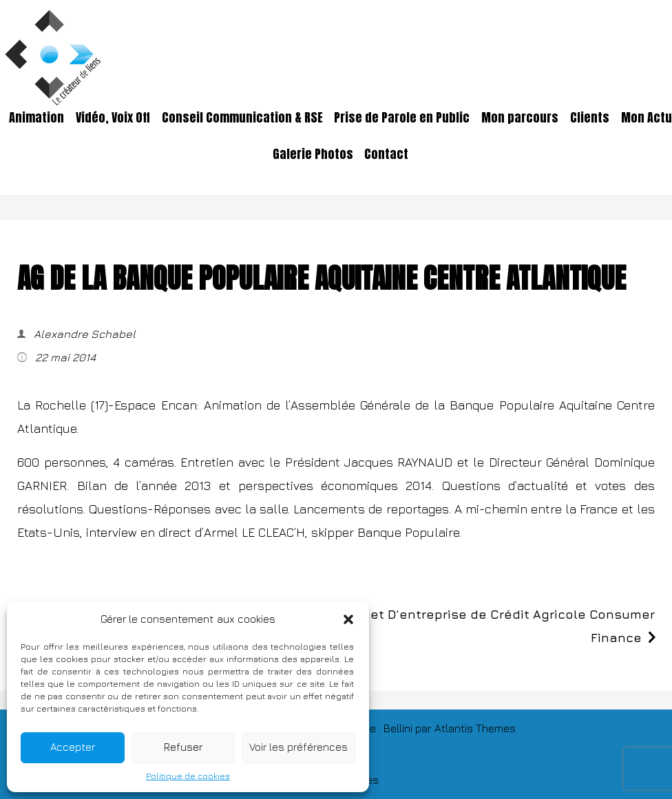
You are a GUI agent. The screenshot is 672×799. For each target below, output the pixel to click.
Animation (36, 118)
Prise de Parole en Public (402, 118)
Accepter (73, 747)
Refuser (183, 747)
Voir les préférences (298, 747)
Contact (386, 154)
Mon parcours (520, 118)
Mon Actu (647, 118)
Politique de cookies (188, 776)
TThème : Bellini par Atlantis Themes (426, 728)
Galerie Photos (313, 154)
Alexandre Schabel (83, 334)
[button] (348, 619)
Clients (590, 118)
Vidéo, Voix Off (113, 118)
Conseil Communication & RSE (242, 118)
